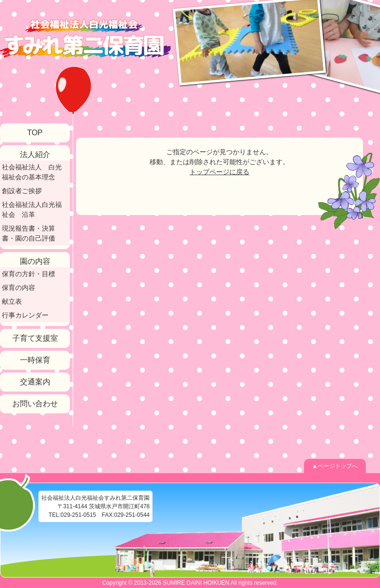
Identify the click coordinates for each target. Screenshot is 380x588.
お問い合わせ (35, 404)
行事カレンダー (25, 315)
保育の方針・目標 (28, 274)
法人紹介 (35, 154)
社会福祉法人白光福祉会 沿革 (32, 210)
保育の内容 (19, 288)
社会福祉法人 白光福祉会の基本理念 (32, 172)
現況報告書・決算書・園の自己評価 (28, 233)
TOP (35, 133)
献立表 (12, 301)
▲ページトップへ (335, 466)
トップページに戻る (219, 172)
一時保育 (35, 360)
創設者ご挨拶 (22, 191)
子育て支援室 (35, 338)
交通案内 (35, 382)
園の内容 (35, 261)
